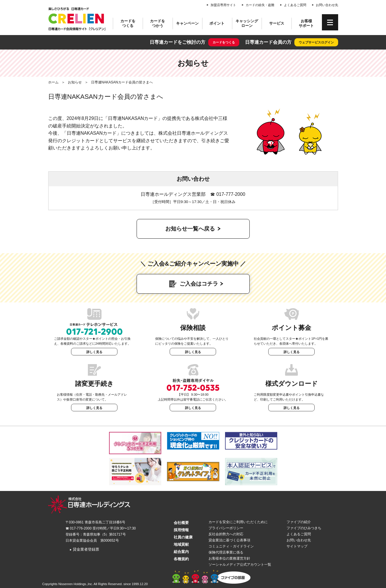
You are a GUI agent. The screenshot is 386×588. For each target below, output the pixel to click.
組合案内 (181, 552)
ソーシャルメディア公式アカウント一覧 (240, 565)
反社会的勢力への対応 (226, 534)
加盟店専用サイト (223, 5)
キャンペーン (187, 23)
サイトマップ (297, 546)
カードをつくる (128, 23)
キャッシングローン (247, 23)
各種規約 (181, 559)
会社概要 (181, 523)
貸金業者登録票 (85, 549)
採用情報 (181, 530)
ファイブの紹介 (299, 522)
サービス (277, 23)
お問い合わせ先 (327, 5)
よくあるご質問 (295, 5)
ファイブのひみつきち (304, 528)
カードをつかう (157, 23)
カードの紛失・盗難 (260, 5)
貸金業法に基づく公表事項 (229, 540)
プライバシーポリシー (226, 528)
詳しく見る (94, 352)
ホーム (53, 82)
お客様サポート (306, 23)
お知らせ (75, 82)
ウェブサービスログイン (316, 42)
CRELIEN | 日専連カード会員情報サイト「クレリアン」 (77, 19)
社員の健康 (183, 537)
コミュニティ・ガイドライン (231, 546)
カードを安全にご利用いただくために (238, 522)
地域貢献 (181, 544)
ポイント (217, 23)
